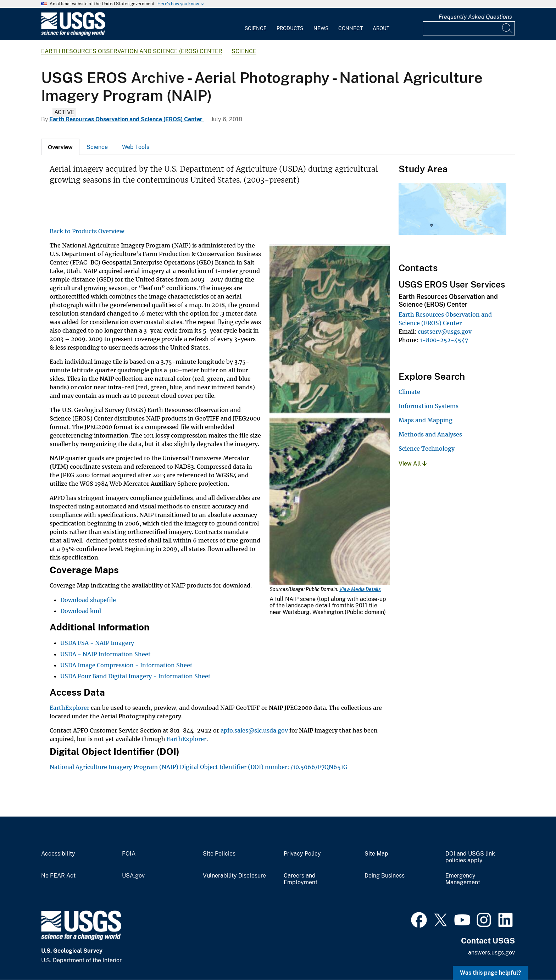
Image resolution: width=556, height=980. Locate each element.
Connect (351, 28)
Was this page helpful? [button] (491, 973)
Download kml (81, 611)
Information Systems (429, 406)
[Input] (469, 28)
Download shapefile (88, 600)
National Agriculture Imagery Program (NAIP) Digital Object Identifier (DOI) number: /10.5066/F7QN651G (199, 767)
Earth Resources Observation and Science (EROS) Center (132, 51)
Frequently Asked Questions (475, 17)
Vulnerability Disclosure (234, 876)
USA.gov (133, 876)
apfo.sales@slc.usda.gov (254, 730)
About (381, 28)
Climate (409, 392)
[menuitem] (256, 24)
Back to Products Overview (87, 231)
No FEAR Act (58, 876)
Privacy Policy (302, 854)
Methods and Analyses (430, 434)
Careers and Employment (301, 879)
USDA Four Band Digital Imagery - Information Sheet (135, 676)
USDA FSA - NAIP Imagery (97, 643)
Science (256, 28)
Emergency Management (463, 879)
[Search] (508, 28)
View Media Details (360, 589)
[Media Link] (330, 415)
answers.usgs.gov (491, 953)
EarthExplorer (69, 708)
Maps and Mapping (426, 420)
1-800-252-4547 (444, 340)
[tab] (60, 147)
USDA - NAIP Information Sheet (105, 654)
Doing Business (385, 876)
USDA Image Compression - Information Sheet (126, 665)
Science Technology (427, 449)
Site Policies (219, 854)
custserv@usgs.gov (445, 332)
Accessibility (58, 854)
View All (413, 464)
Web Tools (136, 147)
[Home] (73, 34)
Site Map (376, 854)
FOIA (129, 854)
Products (290, 28)
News (321, 28)
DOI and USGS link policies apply (470, 857)
